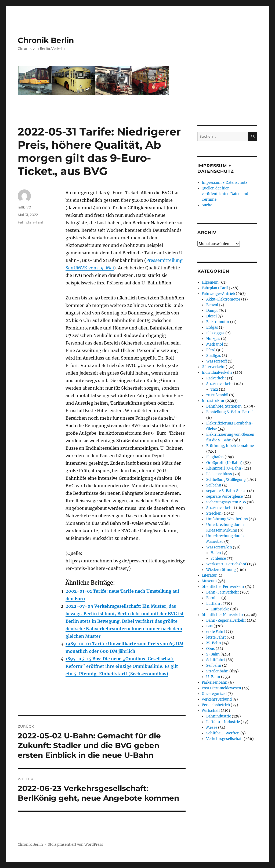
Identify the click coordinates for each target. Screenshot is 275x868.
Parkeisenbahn (215, 682)
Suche (207, 205)
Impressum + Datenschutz (225, 183)
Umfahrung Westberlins (227, 519)
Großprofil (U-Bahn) (224, 463)
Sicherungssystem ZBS (226, 502)
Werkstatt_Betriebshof (226, 564)
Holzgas (213, 339)
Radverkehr (216, 378)
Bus (209, 626)
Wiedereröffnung (221, 570)
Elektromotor (218, 322)
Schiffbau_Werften (223, 733)
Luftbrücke (220, 609)
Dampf (212, 311)
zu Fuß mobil (217, 395)
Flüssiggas (215, 333)
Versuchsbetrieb (216, 705)
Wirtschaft (211, 711)
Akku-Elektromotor (223, 299)
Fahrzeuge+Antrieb (218, 294)
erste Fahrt (216, 632)
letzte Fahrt (216, 637)
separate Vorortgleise (225, 497)
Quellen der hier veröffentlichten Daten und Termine (225, 194)
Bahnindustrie (219, 716)
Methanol (215, 344)
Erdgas (212, 327)
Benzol (212, 305)
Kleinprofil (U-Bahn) (225, 468)
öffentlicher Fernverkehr (223, 587)
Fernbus (213, 598)
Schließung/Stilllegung (226, 480)
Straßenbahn (217, 671)
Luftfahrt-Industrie (223, 722)
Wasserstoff (217, 361)
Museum (209, 581)
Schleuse (218, 558)
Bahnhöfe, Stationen (224, 406)
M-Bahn (214, 643)
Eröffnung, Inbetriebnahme (230, 446)
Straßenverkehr (220, 384)
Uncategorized (214, 694)
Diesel (211, 316)
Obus (211, 649)
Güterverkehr (213, 367)
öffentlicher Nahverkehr (222, 615)
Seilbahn (214, 485)
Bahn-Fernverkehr (223, 592)
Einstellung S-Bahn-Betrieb (230, 412)
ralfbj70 (24, 207)
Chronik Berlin (46, 40)
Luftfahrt (214, 604)
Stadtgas (214, 356)
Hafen (216, 553)
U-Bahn (213, 677)
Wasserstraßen (219, 547)
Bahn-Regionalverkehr (226, 620)
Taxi (214, 389)
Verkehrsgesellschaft (225, 739)
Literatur (209, 575)
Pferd (211, 350)
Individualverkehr (217, 373)
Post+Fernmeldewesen (221, 688)
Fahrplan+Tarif (30, 222)
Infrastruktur (213, 401)
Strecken (214, 513)
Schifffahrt (216, 660)
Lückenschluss (219, 474)
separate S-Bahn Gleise (226, 491)
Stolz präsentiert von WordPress (75, 845)
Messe (212, 728)
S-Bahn (213, 654)
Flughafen (215, 457)
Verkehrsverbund (217, 699)
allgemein (210, 282)
